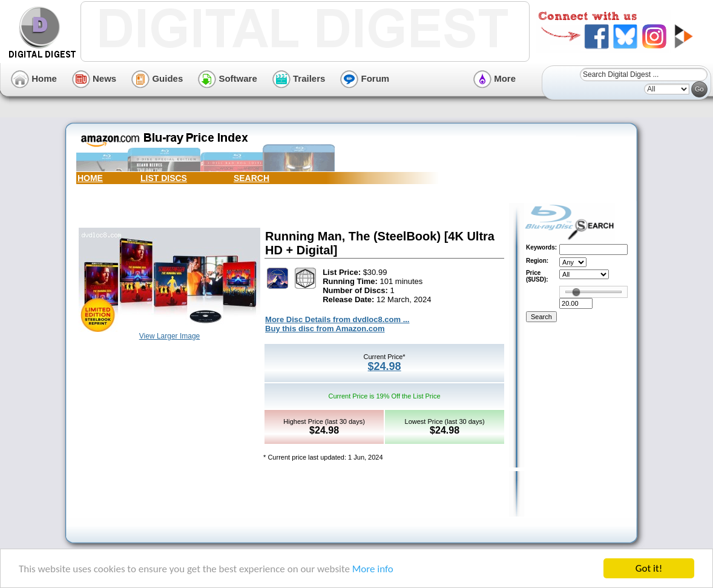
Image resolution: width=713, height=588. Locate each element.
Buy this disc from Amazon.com (325, 329)
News (94, 78)
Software (228, 78)
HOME (90, 178)
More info (373, 569)
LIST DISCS (164, 178)
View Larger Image (170, 336)
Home (34, 78)
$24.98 (385, 366)
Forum (365, 78)
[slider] (576, 292)
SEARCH (251, 178)
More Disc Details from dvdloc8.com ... (337, 319)
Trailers (299, 78)
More (494, 78)
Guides (157, 78)
